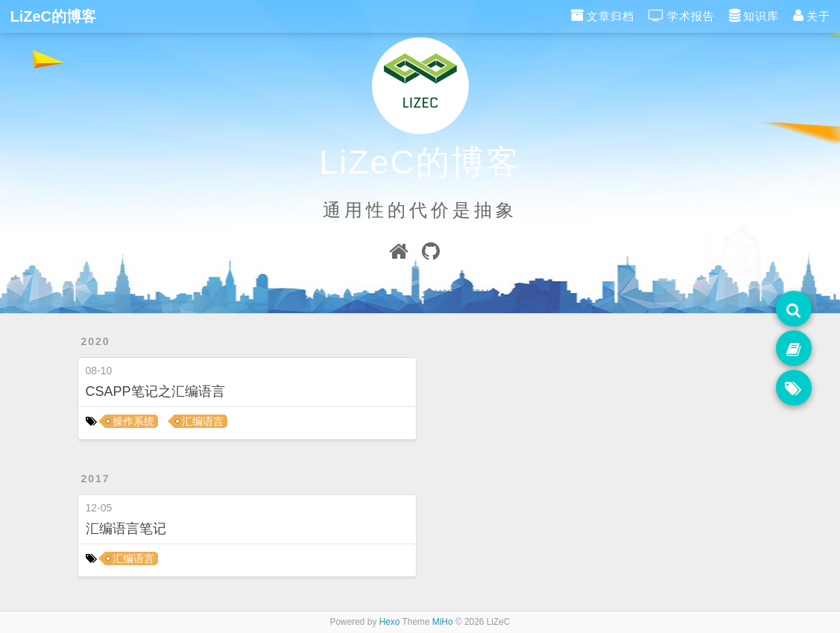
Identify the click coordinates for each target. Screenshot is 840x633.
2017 (96, 479)
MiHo (443, 622)
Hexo (390, 622)
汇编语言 (203, 421)
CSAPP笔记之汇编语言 (155, 391)
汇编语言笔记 (126, 529)
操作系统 (133, 421)
